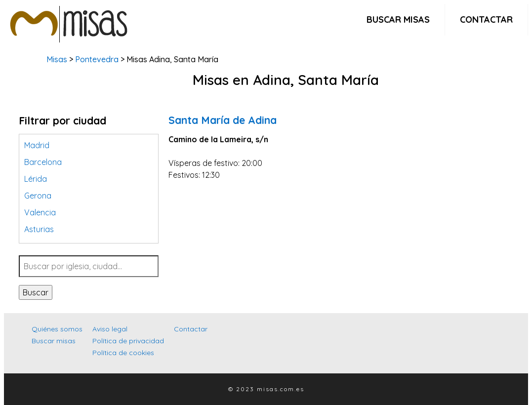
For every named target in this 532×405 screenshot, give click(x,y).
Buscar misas (398, 20)
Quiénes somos (57, 329)
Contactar (486, 20)
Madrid (37, 145)
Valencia (40, 212)
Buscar (36, 292)
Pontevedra (97, 59)
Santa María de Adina (223, 120)
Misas (57, 59)
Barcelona (43, 162)
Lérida (36, 179)
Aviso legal (110, 329)
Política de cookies (123, 353)
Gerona (38, 196)
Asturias (39, 229)
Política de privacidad (128, 341)
